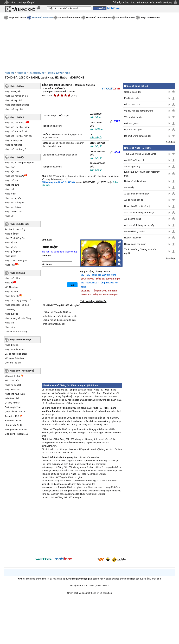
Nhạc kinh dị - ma (13, 212)
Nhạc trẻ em (11, 243)
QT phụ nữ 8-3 (12, 403)
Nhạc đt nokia (12, 345)
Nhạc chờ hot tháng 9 (15, 123)
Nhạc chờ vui (11, 180)
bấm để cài (95, 117)
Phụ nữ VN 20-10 (14, 425)
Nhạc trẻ (9, 283)
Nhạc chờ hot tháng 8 (15, 149)
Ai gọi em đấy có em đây (136, 194)
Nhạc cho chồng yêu (15, 203)
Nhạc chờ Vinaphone (69, 18)
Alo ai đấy (129, 187)
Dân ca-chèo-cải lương (16, 332)
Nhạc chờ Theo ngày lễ (22, 371)
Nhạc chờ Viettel (18, 18)
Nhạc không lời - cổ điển (17, 305)
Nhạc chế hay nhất (14, 109)
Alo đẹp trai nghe (133, 219)
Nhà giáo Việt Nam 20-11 (17, 429)
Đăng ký (117, 2)
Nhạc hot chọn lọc (14, 140)
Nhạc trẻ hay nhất (14, 100)
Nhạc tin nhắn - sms (15, 349)
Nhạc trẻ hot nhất (13, 145)
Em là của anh (131, 98)
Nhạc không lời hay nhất (17, 105)
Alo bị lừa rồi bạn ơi (134, 160)
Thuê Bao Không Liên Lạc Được (140, 154)
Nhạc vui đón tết (13, 385)
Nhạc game (10, 256)
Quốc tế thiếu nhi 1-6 (15, 412)
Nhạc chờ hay (17, 86)
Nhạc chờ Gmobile (150, 18)
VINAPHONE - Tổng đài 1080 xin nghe (101, 279)
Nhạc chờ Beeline (126, 18)
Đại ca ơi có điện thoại (135, 181)
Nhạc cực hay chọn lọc (16, 96)
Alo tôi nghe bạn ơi (133, 200)
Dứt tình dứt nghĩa (133, 130)
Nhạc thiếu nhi (12, 296)
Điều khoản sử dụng (161, 3)
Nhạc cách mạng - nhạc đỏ (18, 300)
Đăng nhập (129, 3)
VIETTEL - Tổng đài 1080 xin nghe (98, 275)
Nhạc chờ (9, 73)
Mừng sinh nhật (12, 376)
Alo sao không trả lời (134, 231)
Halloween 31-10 (13, 421)
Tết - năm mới (12, 380)
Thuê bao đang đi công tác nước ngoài (140, 251)
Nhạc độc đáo (12, 171)
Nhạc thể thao (12, 234)
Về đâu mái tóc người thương (139, 111)
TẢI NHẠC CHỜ (24, 9)
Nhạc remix (10, 194)
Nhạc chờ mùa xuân (15, 394)
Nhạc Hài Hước (36, 73)
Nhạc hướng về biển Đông (18, 318)
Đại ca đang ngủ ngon (135, 244)
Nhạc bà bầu (11, 247)
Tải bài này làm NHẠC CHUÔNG (58, 182)
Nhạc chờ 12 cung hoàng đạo (19, 163)
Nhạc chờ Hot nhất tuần (17, 131)
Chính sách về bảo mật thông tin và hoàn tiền (90, 593)
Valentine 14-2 (12, 398)
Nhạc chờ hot (17, 117)
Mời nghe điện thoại (15, 358)
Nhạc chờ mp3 (17, 273)
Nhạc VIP (9, 216)
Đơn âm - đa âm (13, 363)
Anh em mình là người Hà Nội (139, 213)
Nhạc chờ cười (12, 185)
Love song (10, 309)
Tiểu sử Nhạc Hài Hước (93, 301)
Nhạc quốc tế (11, 314)
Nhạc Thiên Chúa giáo (16, 260)
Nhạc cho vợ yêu (13, 198)
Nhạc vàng (10, 327)
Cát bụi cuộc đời (132, 92)
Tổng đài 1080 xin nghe (58, 73)
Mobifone (21, 73)
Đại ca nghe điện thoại (16, 354)
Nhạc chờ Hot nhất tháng (17, 127)
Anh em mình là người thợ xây (139, 225)
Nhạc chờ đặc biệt (19, 224)
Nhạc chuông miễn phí (23, 3)
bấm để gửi (96, 138)
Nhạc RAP (10, 167)
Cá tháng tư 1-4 (13, 407)
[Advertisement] (82, 529)
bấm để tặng (96, 129)
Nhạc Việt (10, 323)
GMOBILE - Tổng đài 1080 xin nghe (99, 295)
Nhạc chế (9, 189)
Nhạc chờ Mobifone (42, 18)
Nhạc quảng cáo (13, 252)
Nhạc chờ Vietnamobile (98, 18)
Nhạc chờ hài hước (14, 176)
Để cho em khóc (132, 104)
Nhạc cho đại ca (13, 207)
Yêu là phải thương (134, 117)
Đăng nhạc (143, 3)
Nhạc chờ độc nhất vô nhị (137, 206)
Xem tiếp (170, 142)
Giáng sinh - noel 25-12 (16, 434)
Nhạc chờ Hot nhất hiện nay (19, 136)
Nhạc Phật (10, 265)
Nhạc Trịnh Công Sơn (15, 238)
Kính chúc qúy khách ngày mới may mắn (142, 174)
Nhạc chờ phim (12, 278)
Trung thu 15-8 (12, 416)
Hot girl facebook (133, 238)
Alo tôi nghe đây (132, 167)
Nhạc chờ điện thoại (20, 340)
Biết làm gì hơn (132, 123)
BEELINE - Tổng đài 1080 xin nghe (99, 291)
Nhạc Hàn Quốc (13, 91)
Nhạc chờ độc (17, 157)
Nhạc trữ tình (11, 292)
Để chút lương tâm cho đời (137, 136)
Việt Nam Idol (11, 287)
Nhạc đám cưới (12, 389)
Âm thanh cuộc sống (15, 229)
